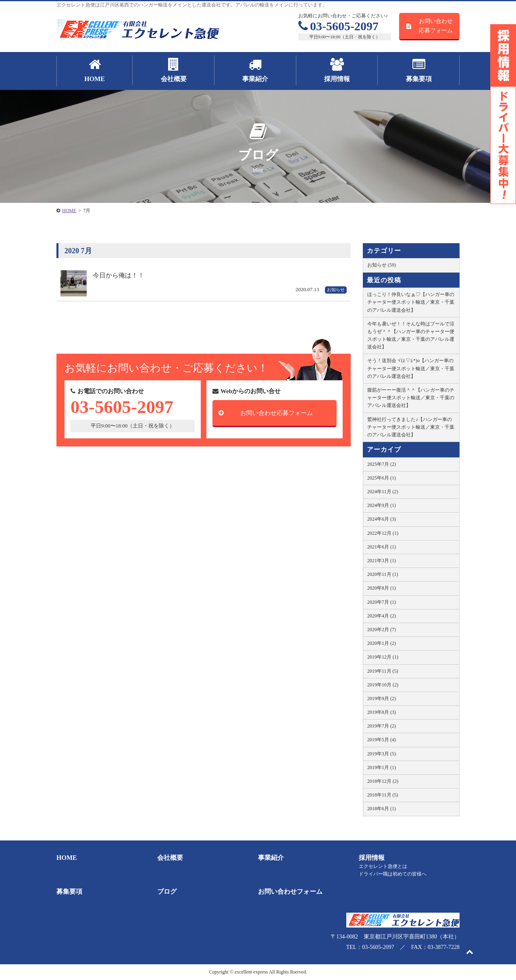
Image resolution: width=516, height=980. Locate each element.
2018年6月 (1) (382, 809)
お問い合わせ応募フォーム (436, 26)
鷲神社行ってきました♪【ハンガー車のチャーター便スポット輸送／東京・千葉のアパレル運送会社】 (411, 427)
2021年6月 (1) (382, 547)
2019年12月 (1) (383, 657)
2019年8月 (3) (382, 712)
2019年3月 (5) (382, 754)
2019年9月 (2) (382, 699)
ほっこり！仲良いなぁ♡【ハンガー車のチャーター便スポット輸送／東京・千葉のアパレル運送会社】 (411, 302)
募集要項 (69, 891)
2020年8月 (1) (382, 588)
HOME (67, 858)
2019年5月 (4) (382, 740)
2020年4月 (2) (382, 616)
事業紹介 (271, 858)
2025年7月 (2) (382, 464)
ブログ (167, 891)
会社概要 (170, 858)
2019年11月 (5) (383, 671)
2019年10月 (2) (383, 685)
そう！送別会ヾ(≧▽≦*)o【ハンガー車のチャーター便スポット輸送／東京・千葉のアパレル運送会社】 (411, 368)
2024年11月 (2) (383, 492)
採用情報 (372, 858)
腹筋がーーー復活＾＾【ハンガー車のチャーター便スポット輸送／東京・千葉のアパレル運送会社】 (411, 398)
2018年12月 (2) (383, 781)
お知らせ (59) (382, 265)
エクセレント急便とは (383, 866)
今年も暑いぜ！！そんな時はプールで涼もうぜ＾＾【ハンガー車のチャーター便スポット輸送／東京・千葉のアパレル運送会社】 (411, 336)
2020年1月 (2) (382, 643)
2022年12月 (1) (383, 533)
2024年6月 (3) (382, 519)
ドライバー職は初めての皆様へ (393, 874)
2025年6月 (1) (382, 478)
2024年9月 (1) (382, 505)
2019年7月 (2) (382, 726)
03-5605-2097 (338, 26)
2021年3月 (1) (382, 561)
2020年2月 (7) (382, 630)
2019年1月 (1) (382, 767)
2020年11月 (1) (383, 574)
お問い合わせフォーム (290, 891)
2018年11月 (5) (383, 795)
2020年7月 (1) (382, 602)
